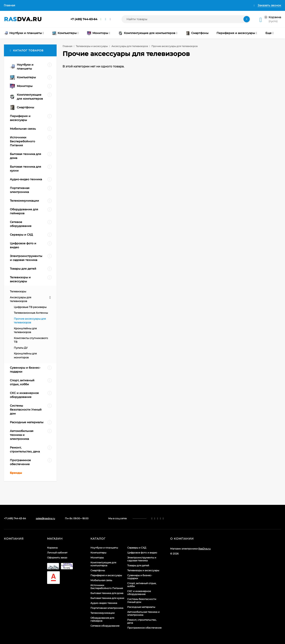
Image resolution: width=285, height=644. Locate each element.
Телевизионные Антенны (31, 313)
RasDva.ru (204, 549)
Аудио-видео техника (104, 603)
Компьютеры (98, 553)
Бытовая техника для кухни (107, 598)
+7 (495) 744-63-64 (84, 19)
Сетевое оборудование (105, 626)
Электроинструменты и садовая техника (142, 559)
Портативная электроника (107, 608)
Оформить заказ (57, 558)
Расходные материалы (141, 607)
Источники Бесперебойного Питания (107, 587)
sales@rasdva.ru (45, 518)
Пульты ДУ (21, 348)
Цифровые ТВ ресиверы (30, 307)
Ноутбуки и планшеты (104, 548)
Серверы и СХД (137, 548)
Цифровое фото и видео (142, 553)
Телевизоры (18, 291)
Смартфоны (98, 570)
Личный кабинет (57, 553)
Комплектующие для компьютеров (103, 564)
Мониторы (97, 558)
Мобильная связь (101, 580)
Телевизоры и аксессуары (92, 46)
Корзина (52, 548)
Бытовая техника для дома (107, 593)
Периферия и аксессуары (106, 575)
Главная (9, 5)
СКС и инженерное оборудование (139, 593)
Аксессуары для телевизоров (130, 46)
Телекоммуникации (103, 613)
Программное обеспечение (144, 628)
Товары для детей (138, 565)
